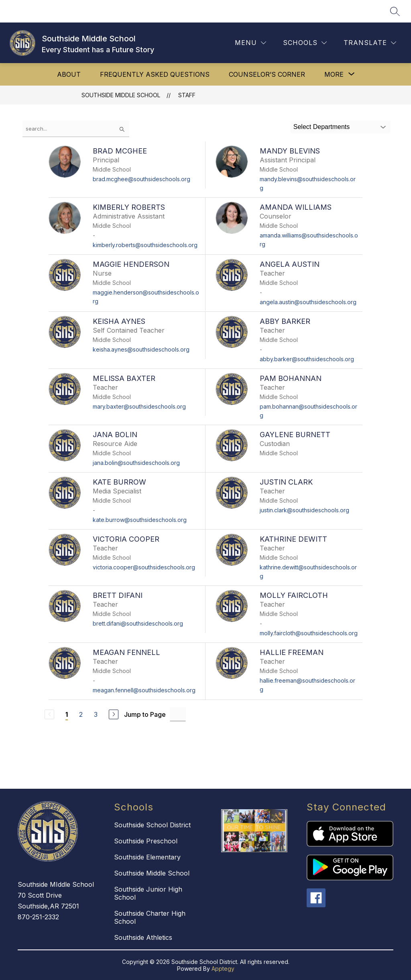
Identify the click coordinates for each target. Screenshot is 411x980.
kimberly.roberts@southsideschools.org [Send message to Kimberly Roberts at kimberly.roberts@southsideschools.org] (145, 245)
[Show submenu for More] (334, 74)
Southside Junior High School (148, 893)
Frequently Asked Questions (155, 74)
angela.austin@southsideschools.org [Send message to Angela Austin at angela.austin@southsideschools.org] (308, 302)
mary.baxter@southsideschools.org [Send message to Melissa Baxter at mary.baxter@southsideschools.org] (139, 406)
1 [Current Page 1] (67, 714)
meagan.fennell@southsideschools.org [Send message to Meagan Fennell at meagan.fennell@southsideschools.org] (144, 690)
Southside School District (152, 825)
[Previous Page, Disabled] (49, 714)
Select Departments (322, 127)
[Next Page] (114, 714)
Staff (187, 95)
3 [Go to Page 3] (96, 714)
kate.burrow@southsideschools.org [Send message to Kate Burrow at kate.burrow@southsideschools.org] (140, 520)
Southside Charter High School (150, 917)
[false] (76, 129)
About (69, 74)
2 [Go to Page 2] (81, 714)
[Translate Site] (370, 43)
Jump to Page (145, 714)
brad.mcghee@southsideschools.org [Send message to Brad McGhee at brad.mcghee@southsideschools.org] (141, 179)
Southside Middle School (121, 95)
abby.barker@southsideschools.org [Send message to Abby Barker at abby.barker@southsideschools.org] (307, 359)
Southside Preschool (146, 841)
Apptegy (223, 969)
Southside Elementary (147, 857)
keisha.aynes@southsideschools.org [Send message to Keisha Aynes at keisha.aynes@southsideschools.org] (141, 349)
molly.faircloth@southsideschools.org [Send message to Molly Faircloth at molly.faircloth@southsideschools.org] (309, 633)
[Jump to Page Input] (178, 714)
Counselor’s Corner (267, 74)
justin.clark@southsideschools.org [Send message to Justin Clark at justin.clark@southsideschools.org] (304, 510)
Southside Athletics (143, 937)
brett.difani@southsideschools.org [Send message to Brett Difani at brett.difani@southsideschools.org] (138, 623)
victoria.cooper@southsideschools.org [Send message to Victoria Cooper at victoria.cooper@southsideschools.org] (144, 567)
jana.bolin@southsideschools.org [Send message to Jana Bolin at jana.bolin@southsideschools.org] (136, 463)
